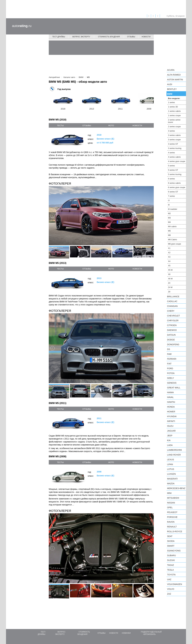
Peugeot (172, 512)
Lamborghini (174, 450)
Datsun (171, 335)
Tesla (170, 570)
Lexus (171, 460)
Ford (170, 368)
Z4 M (170, 287)
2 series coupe (174, 127)
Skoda (171, 541)
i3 (169, 200)
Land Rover (174, 455)
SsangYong (174, 551)
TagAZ (171, 565)
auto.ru (22, 26)
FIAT (169, 364)
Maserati (172, 479)
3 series (171, 131)
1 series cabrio (174, 111)
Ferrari (172, 359)
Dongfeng (173, 344)
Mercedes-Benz (176, 488)
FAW (169, 354)
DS (169, 349)
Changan (172, 306)
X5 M (170, 270)
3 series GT (173, 144)
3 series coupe (174, 140)
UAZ (169, 579)
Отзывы (131, 37)
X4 (169, 261)
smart (171, 546)
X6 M (170, 279)
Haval (170, 397)
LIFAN (170, 464)
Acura (171, 70)
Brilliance (173, 297)
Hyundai (172, 416)
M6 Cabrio (172, 240)
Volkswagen (175, 584)
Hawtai (171, 402)
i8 (169, 205)
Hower (171, 412)
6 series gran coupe (177, 187)
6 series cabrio (174, 183)
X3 (169, 257)
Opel (170, 507)
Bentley (172, 89)
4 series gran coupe (177, 161)
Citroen (172, 325)
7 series (171, 196)
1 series (171, 102)
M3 (169, 218)
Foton (171, 373)
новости (137, 125)
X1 (169, 248)
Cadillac (172, 301)
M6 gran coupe (175, 244)
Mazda (171, 484)
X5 (169, 266)
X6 (169, 274)
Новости (146, 37)
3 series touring (175, 148)
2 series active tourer (174, 121)
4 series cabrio (174, 157)
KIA (169, 440)
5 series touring (175, 174)
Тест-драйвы (59, 37)
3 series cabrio (174, 135)
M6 (169, 235)
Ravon (171, 522)
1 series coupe (174, 115)
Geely (171, 378)
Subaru (171, 555)
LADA (170, 445)
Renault (172, 527)
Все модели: (174, 98)
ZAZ (169, 594)
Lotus (171, 469)
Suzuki (171, 560)
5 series (171, 166)
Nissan (171, 503)
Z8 (169, 292)
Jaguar (171, 431)
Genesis (172, 383)
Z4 (169, 283)
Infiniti (171, 421)
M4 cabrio (172, 226)
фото (111, 125)
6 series (171, 179)
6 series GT (173, 192)
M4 (169, 222)
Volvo (171, 589)
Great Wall (174, 388)
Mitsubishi (173, 498)
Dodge (171, 340)
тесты (60, 125)
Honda (171, 407)
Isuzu (170, 426)
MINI (169, 493)
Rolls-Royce (175, 531)
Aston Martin (175, 80)
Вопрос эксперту (81, 37)
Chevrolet (174, 316)
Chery (171, 311)
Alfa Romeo (174, 75)
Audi (170, 84)
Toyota (171, 575)
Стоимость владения (109, 37)
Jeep (170, 436)
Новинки (126, 633)
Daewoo (172, 330)
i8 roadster (173, 209)
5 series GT (173, 170)
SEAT (170, 536)
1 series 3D (173, 107)
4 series (171, 153)
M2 (169, 213)
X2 (169, 253)
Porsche (172, 517)
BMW (170, 94)
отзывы (87, 125)
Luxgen (171, 474)
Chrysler (173, 321)
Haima (170, 392)
